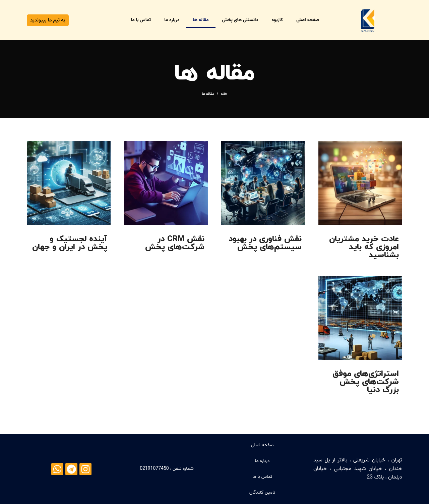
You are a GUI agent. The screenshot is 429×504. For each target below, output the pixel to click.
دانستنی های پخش (240, 20)
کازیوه (277, 20)
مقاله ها (201, 20)
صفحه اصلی (308, 20)
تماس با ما (141, 20)
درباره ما (172, 20)
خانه (224, 94)
